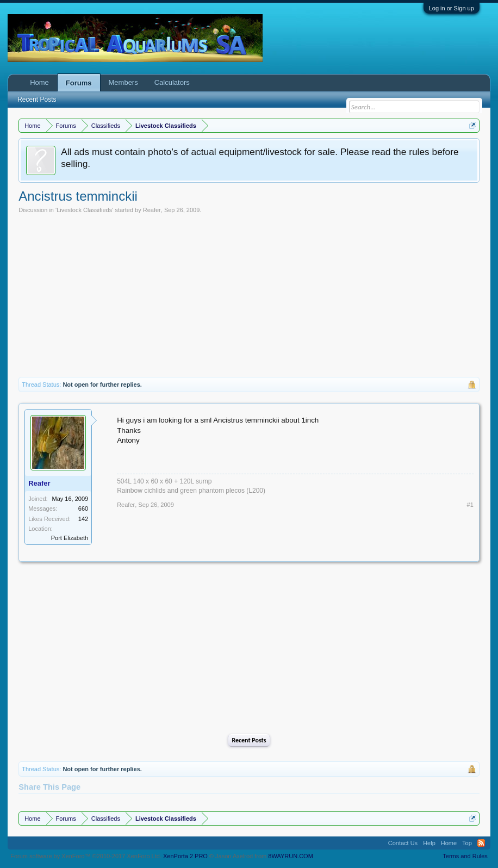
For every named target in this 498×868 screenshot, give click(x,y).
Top (467, 843)
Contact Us (403, 843)
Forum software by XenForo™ (86, 856)
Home (39, 82)
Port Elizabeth (70, 538)
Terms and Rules (465, 856)
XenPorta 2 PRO (185, 856)
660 (83, 509)
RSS (481, 843)
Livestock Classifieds (84, 210)
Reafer (152, 210)
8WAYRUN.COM (291, 856)
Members (123, 82)
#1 (470, 505)
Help (429, 843)
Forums (79, 83)
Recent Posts (249, 740)
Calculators (172, 82)
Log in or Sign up (452, 8)
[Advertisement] (249, 295)
